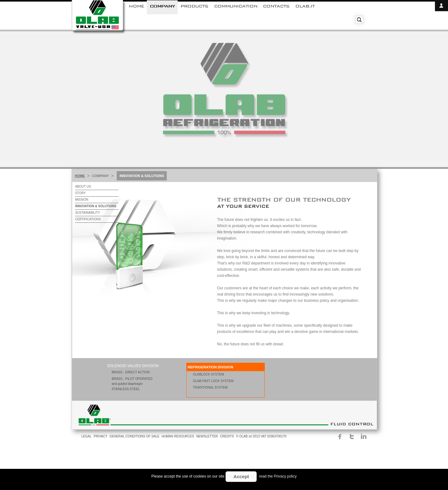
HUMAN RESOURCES (178, 436)
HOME (80, 176)
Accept (241, 476)
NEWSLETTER (207, 436)
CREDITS (227, 436)
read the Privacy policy (278, 476)
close (441, 17)
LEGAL (86, 436)
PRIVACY (100, 436)
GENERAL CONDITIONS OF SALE (134, 436)
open (441, 6)
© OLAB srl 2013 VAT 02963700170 (261, 436)
